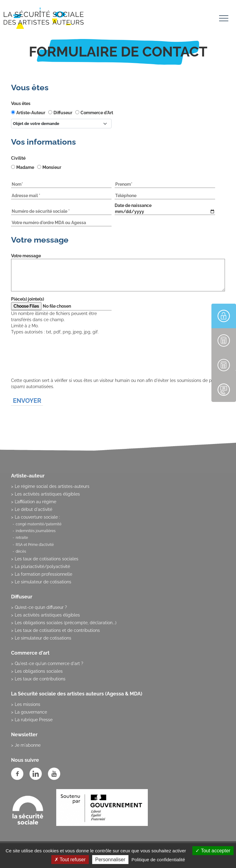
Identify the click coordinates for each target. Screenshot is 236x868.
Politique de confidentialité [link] (158, 860)
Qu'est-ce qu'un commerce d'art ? (49, 664)
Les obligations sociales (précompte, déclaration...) (66, 623)
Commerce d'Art (97, 113)
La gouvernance (31, 712)
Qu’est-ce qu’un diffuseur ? (41, 607)
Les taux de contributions (40, 679)
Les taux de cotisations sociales (47, 559)
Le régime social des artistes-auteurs (52, 486)
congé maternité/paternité (39, 524)
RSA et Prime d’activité (35, 545)
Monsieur (52, 167)
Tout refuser (70, 860)
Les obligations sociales (39, 671)
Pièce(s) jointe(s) (28, 299)
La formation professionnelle (43, 574)
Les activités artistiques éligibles (47, 494)
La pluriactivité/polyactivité (42, 566)
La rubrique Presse (34, 720)
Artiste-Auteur (31, 113)
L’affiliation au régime (35, 502)
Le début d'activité (33, 509)
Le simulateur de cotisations (43, 582)
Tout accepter (213, 851)
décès (21, 551)
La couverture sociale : (37, 517)
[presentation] (58, 365)
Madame (25, 167)
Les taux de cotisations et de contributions (57, 630)
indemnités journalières (36, 531)
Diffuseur (63, 113)
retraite (22, 538)
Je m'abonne (28, 745)
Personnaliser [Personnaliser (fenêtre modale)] (110, 860)
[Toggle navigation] (224, 19)
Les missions (28, 704)
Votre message (26, 256)
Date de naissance (133, 205)
